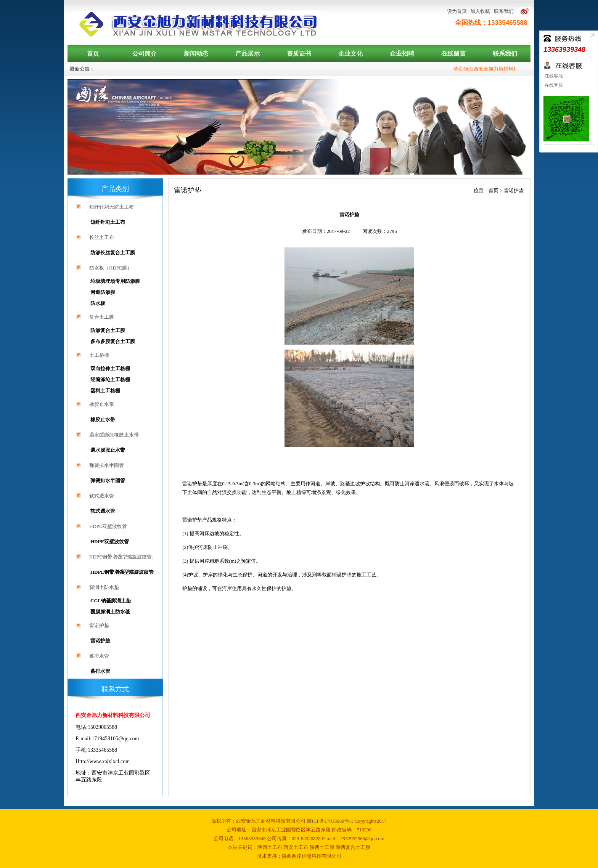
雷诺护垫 (99, 625)
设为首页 (457, 11)
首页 (93, 54)
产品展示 (248, 54)
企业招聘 (402, 54)
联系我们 (504, 11)
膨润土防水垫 (104, 587)
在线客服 (553, 76)
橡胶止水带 (102, 404)
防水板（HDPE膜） (111, 268)
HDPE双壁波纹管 (108, 526)
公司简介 (145, 54)
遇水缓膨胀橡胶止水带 (114, 435)
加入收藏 (480, 11)
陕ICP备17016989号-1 (331, 821)
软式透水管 (102, 496)
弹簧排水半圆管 (107, 465)
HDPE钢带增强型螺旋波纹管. (121, 557)
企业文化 (350, 54)
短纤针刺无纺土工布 (112, 207)
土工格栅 (99, 355)
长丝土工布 (102, 237)
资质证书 (299, 54)
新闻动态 (196, 54)
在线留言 (453, 54)
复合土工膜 (102, 317)
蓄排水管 (99, 656)
